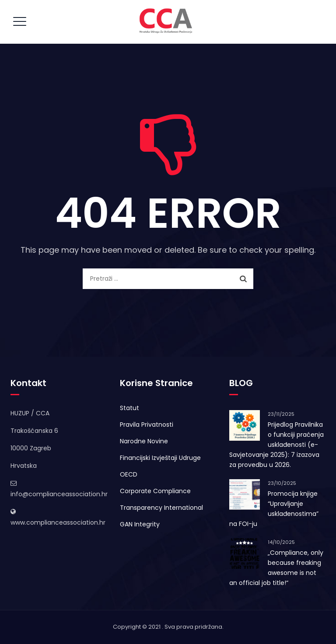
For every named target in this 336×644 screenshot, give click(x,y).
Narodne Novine (144, 441)
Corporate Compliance (155, 491)
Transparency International (161, 508)
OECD (129, 474)
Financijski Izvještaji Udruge (160, 458)
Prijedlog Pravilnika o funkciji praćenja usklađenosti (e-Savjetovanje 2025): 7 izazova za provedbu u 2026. (276, 445)
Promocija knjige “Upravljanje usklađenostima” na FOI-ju (274, 509)
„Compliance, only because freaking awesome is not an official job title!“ (276, 568)
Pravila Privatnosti (147, 425)
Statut (129, 408)
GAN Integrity (140, 524)
